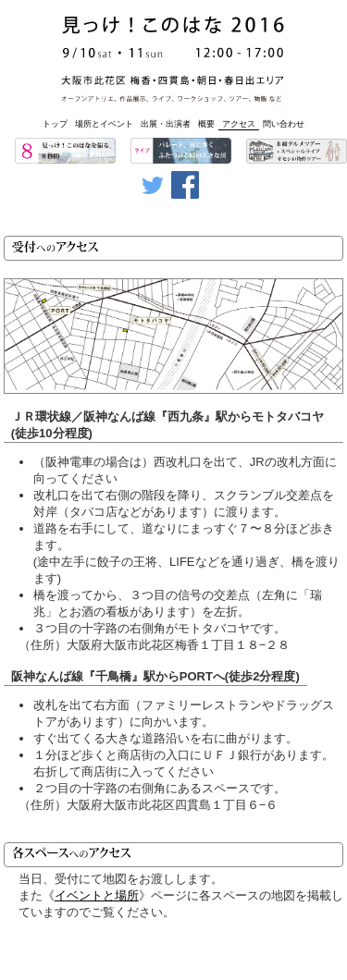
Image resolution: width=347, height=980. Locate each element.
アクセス (239, 124)
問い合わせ (284, 124)
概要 (206, 124)
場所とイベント (104, 124)
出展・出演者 (166, 124)
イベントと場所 (97, 895)
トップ (55, 124)
